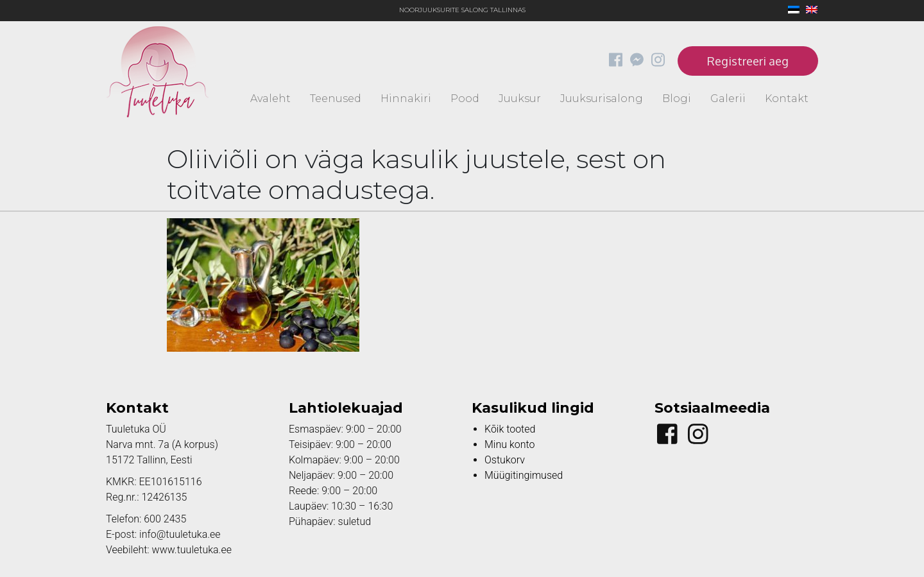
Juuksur (520, 99)
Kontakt (787, 99)
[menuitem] (791, 11)
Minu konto (509, 444)
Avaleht (270, 99)
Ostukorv (505, 460)
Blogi (677, 99)
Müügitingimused (524, 475)
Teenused (336, 99)
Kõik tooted (510, 429)
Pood (465, 99)
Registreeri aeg (748, 61)
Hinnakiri (406, 99)
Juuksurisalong (602, 99)
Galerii (728, 99)
